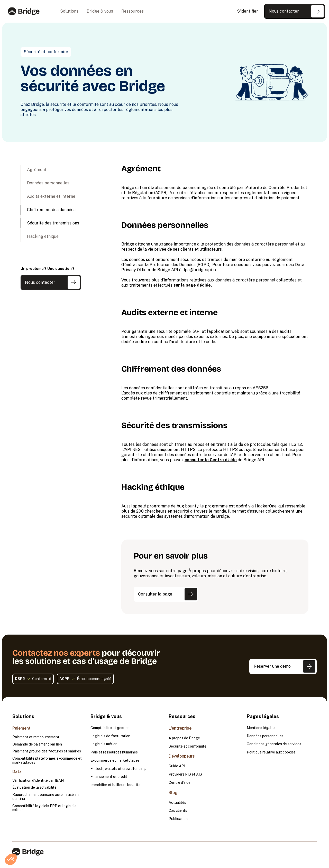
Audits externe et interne (51, 196)
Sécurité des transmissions (53, 223)
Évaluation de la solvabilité (34, 787)
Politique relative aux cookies (271, 752)
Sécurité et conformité (188, 746)
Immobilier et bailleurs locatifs (115, 785)
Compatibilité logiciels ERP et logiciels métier (44, 808)
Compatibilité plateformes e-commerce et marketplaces (47, 761)
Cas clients (178, 811)
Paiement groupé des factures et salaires (47, 751)
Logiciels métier (104, 744)
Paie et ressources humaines (114, 752)
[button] (69, 11)
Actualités (177, 803)
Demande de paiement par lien (37, 744)
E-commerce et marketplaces (115, 761)
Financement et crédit (109, 777)
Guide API (177, 766)
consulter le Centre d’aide (211, 460)
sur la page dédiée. (193, 285)
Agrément (37, 170)
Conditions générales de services (274, 744)
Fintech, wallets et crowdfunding (118, 769)
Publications (179, 819)
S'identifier (248, 11)
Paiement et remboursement (36, 737)
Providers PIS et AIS (185, 774)
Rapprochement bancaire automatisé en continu (45, 797)
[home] (24, 11)
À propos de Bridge (184, 738)
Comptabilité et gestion (110, 728)
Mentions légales (261, 728)
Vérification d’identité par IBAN (38, 781)
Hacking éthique (43, 236)
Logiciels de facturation (110, 736)
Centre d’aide (180, 783)
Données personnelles (48, 183)
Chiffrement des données (51, 210)
